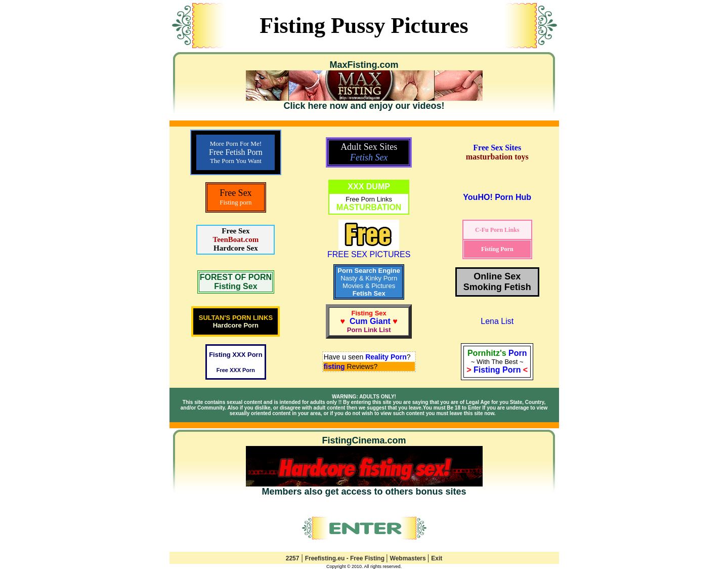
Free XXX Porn (236, 370)
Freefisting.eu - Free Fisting (346, 558)
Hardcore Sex (236, 248)
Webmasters (409, 558)
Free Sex (235, 231)
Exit (437, 558)
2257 (293, 558)
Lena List (497, 321)
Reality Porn (386, 357)
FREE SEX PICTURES (369, 251)
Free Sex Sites (497, 148)
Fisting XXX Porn (235, 355)
